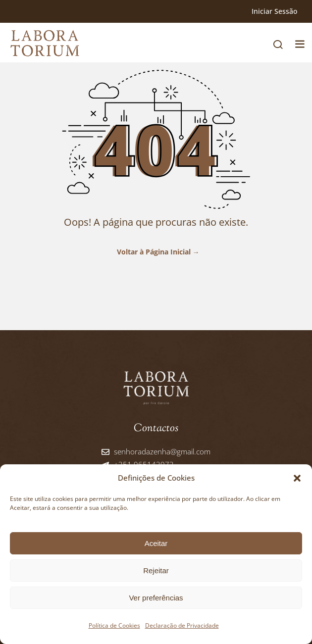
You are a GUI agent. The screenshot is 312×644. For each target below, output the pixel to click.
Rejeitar (156, 570)
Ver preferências (156, 598)
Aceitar (156, 543)
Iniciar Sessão (274, 11)
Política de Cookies (114, 625)
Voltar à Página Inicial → (156, 252)
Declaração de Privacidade (182, 625)
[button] (297, 478)
